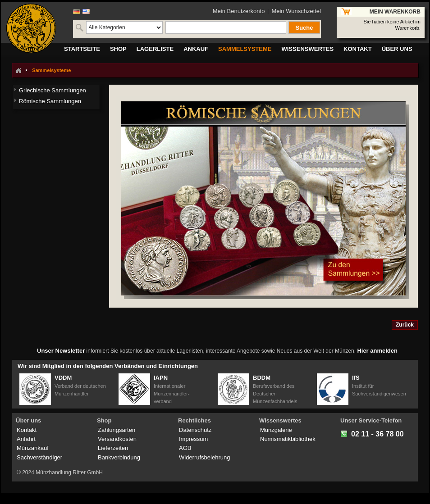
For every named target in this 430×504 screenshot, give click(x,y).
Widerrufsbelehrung (204, 457)
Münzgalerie (276, 430)
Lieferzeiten (113, 448)
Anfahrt (26, 439)
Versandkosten (117, 439)
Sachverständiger (39, 457)
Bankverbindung (119, 457)
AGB (185, 448)
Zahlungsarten (117, 430)
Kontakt (27, 430)
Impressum (193, 439)
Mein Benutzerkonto (239, 11)
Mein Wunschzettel (296, 11)
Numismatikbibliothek (288, 439)
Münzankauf (33, 448)
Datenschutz (195, 430)
